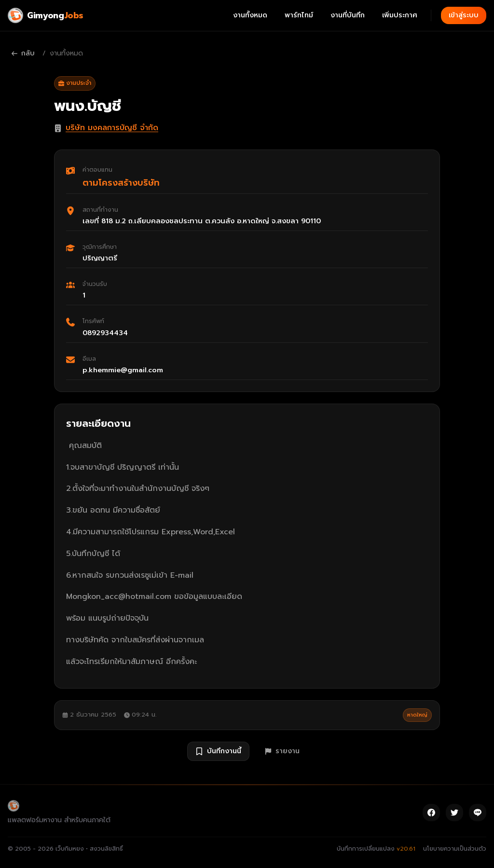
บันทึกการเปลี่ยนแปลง (376, 849)
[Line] (478, 813)
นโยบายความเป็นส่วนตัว (455, 849)
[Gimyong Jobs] (46, 15)
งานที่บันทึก (348, 15)
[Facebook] (431, 813)
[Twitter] (454, 813)
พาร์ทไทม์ (299, 15)
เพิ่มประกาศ (400, 15)
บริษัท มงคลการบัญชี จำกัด (112, 128)
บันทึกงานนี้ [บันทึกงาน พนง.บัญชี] (218, 751)
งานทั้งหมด (250, 15)
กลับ (23, 53)
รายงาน (282, 751)
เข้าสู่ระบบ (464, 15)
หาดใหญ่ (417, 715)
